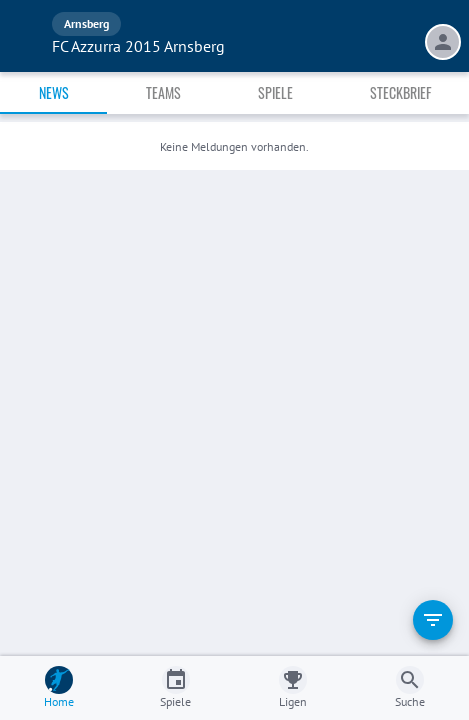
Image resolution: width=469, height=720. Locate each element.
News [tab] (54, 92)
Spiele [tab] (275, 92)
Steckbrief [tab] (400, 92)
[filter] (433, 620)
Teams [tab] (163, 92)
